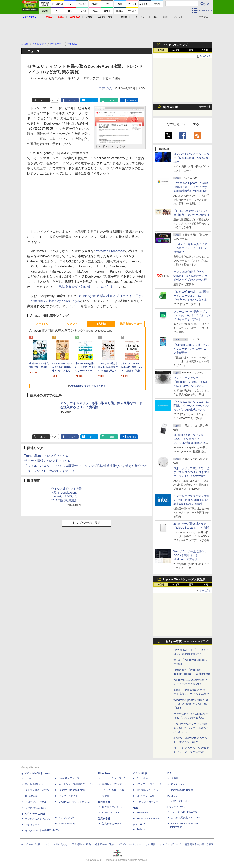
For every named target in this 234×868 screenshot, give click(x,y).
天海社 (175, 778)
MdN (135, 808)
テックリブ (139, 825)
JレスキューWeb (146, 796)
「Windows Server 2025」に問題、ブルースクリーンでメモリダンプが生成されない (191, 406)
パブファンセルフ (181, 801)
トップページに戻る (86, 523)
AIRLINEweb (144, 778)
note (112, 100)
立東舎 (106, 796)
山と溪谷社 (104, 802)
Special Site (171, 107)
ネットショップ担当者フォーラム (77, 784)
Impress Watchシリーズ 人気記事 (184, 579)
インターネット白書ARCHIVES (42, 830)
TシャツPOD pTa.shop (184, 812)
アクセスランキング (175, 45)
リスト (55, 100)
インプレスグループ (170, 844)
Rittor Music (105, 773)
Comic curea (178, 784)
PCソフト (72, 324)
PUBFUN (172, 796)
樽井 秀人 (105, 88)
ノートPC (42, 324)
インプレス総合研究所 (37, 790)
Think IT (29, 778)
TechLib (141, 829)
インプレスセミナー (69, 796)
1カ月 (205, 50)
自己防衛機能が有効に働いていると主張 (84, 287)
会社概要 (151, 844)
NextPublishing (67, 824)
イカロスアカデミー (147, 802)
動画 (166, 17)
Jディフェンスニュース (149, 784)
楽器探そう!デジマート (114, 784)
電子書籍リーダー (131, 324)
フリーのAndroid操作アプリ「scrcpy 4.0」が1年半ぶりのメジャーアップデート (192, 315)
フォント (178, 17)
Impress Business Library (72, 790)
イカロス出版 (140, 773)
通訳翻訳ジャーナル (147, 790)
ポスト (44, 100)
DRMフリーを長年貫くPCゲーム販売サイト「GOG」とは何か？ (191, 248)
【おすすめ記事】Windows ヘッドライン (187, 642)
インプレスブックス (69, 818)
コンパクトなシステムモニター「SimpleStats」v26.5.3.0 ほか (192, 158)
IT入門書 (101, 324)
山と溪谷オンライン (113, 807)
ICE (169, 773)
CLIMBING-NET (111, 813)
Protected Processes (109, 251)
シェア (72, 100)
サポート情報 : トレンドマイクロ (48, 461)
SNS (155, 17)
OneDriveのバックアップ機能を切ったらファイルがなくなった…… (191, 728)
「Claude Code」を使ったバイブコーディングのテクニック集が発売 (191, 349)
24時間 (175, 50)
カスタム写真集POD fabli (185, 818)
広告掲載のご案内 (81, 844)
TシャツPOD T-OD (113, 790)
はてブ (92, 100)
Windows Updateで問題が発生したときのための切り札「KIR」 (191, 704)
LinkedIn (132, 100)
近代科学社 (104, 819)
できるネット (32, 825)
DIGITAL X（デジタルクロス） (75, 802)
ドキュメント (140, 17)
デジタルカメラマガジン (38, 819)
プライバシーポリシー (130, 844)
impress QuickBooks (182, 790)
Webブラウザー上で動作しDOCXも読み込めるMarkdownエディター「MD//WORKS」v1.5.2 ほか (191, 559)
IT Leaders (31, 796)
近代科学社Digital (111, 824)
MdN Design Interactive (149, 819)
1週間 (190, 50)
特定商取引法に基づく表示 (199, 844)
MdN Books (143, 813)
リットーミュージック (114, 778)
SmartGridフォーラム (70, 778)
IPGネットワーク (176, 807)
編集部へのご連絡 (104, 844)
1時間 (161, 50)
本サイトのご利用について (35, 844)
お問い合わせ (61, 844)
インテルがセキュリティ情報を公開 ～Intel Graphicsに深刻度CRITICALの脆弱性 (191, 500)
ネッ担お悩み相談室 (36, 808)
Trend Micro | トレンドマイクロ (47, 456)
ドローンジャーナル (36, 802)
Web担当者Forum (35, 784)
